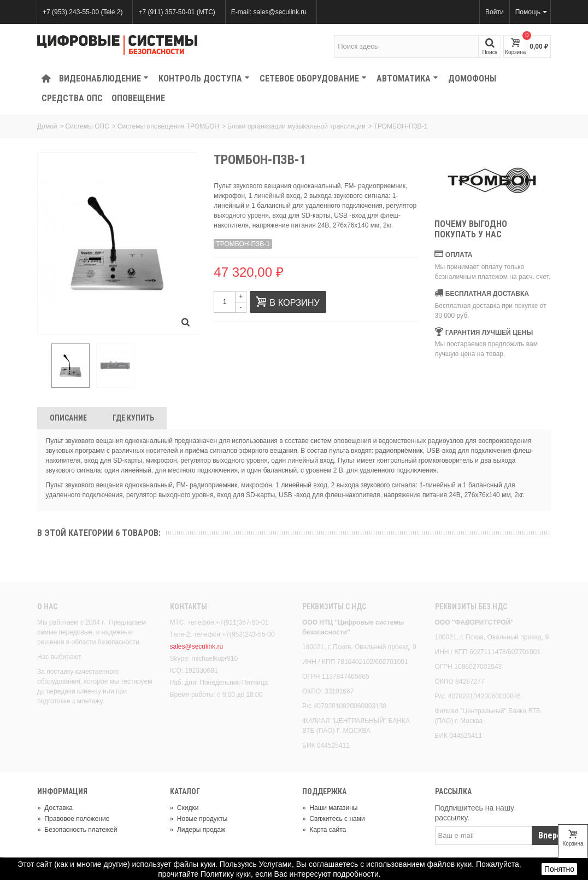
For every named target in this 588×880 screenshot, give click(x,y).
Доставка (55, 808)
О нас (47, 607)
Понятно (559, 869)
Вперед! (554, 835)
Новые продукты (199, 819)
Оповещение (138, 98)
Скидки (184, 808)
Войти (495, 12)
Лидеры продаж (198, 830)
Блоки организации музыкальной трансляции (296, 126)
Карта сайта (324, 830)
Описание (68, 418)
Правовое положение (73, 819)
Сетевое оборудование (313, 78)
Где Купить (133, 418)
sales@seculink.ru (197, 646)
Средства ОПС (72, 98)
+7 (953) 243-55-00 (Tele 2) (83, 12)
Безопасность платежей (77, 830)
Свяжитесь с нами (334, 819)
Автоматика (407, 78)
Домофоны (472, 78)
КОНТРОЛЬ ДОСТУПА (204, 78)
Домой (47, 126)
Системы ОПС (87, 126)
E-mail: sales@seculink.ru (269, 12)
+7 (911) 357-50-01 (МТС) (177, 12)
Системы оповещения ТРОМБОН (168, 126)
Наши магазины (330, 808)
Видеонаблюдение (104, 78)
